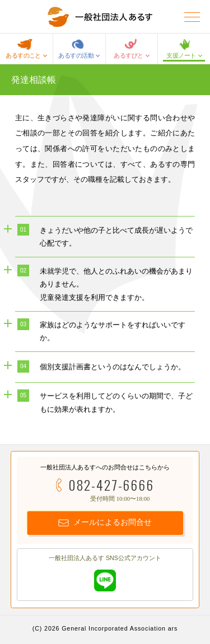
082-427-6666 (111, 485)
